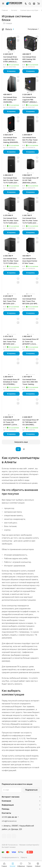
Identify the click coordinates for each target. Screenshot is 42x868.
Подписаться (31, 790)
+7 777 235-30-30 (9, 817)
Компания (6, 801)
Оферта (24, 857)
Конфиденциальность (10, 857)
